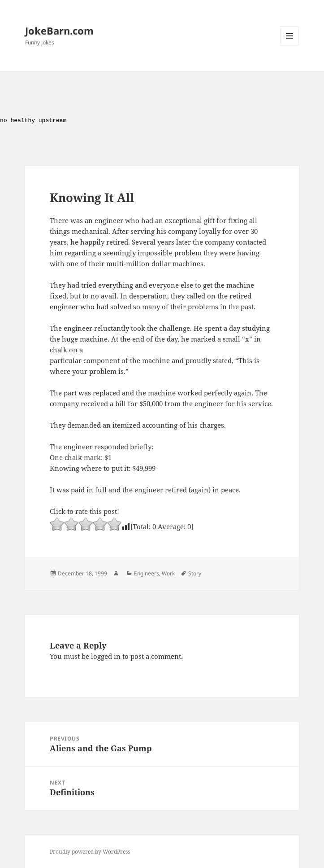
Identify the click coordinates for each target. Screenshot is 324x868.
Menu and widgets (290, 45)
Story (195, 573)
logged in (106, 656)
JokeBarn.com (59, 31)
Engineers (147, 573)
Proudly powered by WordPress (90, 852)
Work (168, 573)
